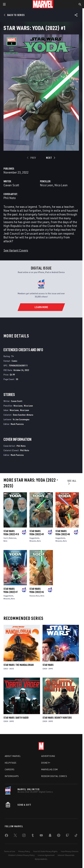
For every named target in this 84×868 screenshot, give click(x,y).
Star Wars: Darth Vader (16, 718)
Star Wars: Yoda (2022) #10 (11, 533)
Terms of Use (10, 851)
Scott (6, 538)
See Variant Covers (16, 250)
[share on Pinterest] (59, 836)
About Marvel (13, 756)
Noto (5, 541)
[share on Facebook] (6, 836)
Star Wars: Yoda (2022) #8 (63, 533)
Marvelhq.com (49, 769)
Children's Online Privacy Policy (21, 855)
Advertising (48, 756)
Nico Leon (47, 185)
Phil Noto (10, 198)
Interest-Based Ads (66, 855)
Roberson (13, 538)
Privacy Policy (24, 851)
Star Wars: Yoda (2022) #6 (37, 590)
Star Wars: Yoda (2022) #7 (11, 590)
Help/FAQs (11, 763)
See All (72, 482)
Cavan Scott (11, 185)
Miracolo (33, 541)
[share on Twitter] (15, 836)
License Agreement (46, 855)
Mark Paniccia (17, 424)
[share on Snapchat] (50, 836)
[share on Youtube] (41, 836)
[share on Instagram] (24, 836)
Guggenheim (34, 538)
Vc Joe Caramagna (21, 419)
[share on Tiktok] (76, 836)
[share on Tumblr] (33, 836)
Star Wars (48, 665)
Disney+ (46, 763)
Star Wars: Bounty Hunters (57, 718)
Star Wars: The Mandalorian (19, 665)
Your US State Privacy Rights (45, 851)
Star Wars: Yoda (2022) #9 (37, 533)
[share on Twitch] (67, 836)
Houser (32, 596)
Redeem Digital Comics (54, 776)
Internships (12, 776)
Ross (38, 596)
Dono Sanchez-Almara (23, 415)
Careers (10, 769)
